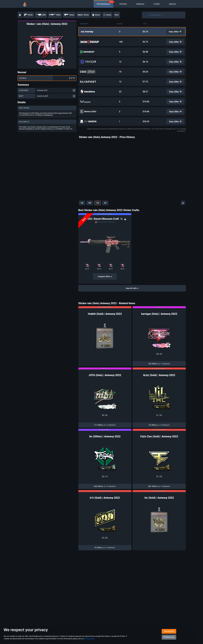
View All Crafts (132, 284)
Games (173, 4)
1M (98, 199)
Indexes (140, 4)
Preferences (169, 637)
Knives (83, 15)
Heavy (69, 15)
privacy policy (89, 639)
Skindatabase (103, 4)
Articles (123, 4)
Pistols (28, 15)
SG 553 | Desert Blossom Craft (102, 215)
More (117, 15)
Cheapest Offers (105, 273)
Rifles (55, 15)
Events (107, 15)
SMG (41, 15)
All (82, 199)
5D (105, 199)
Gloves (96, 15)
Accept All (169, 631)
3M (90, 199)
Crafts (157, 4)
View (175, 31)
